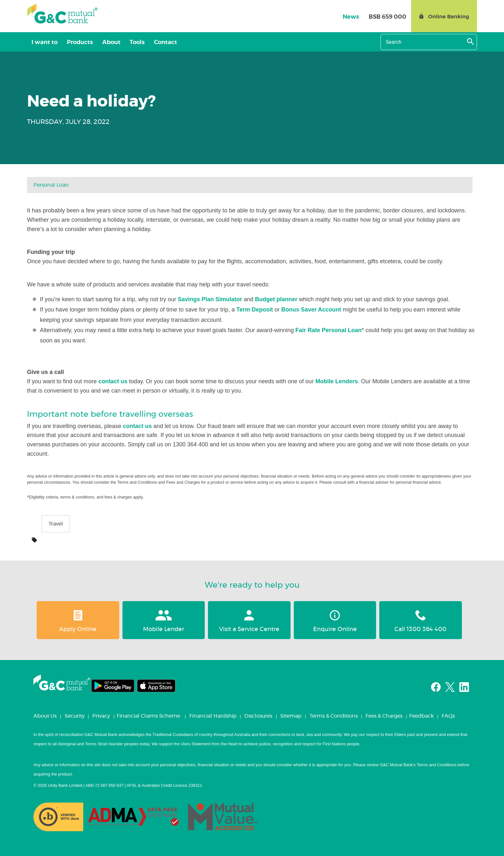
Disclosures (258, 716)
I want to (44, 42)
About (108, 42)
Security (75, 716)
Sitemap (291, 716)
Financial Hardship (213, 716)
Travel (56, 524)
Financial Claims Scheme (148, 716)
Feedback (421, 716)
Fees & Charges (384, 716)
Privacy (101, 716)
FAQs (448, 716)
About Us (45, 716)
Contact (159, 42)
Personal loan (51, 185)
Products (78, 42)
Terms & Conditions (334, 716)
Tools (132, 42)
